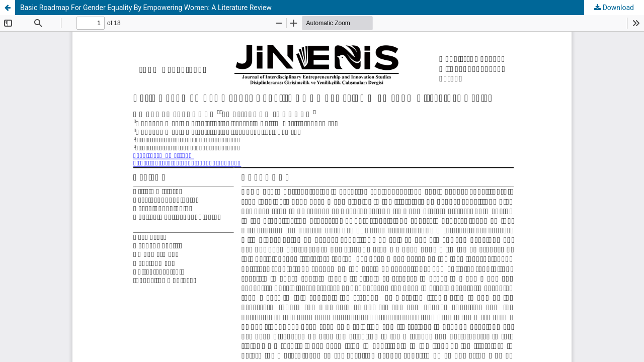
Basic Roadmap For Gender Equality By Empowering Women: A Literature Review (146, 8)
